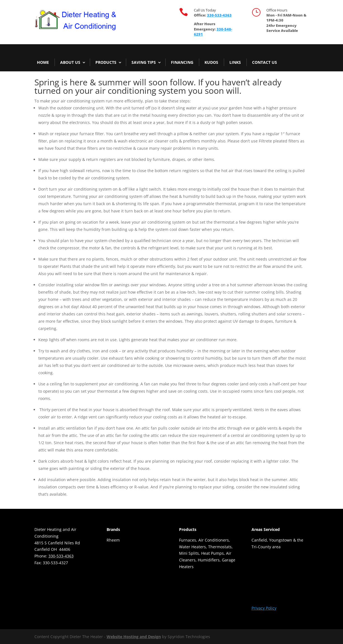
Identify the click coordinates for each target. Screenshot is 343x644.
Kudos (211, 62)
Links (235, 62)
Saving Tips (144, 62)
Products (106, 62)
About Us (70, 62)
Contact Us (265, 62)
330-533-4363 (219, 15)
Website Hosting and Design (134, 637)
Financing (182, 62)
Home (43, 62)
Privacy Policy (264, 608)
